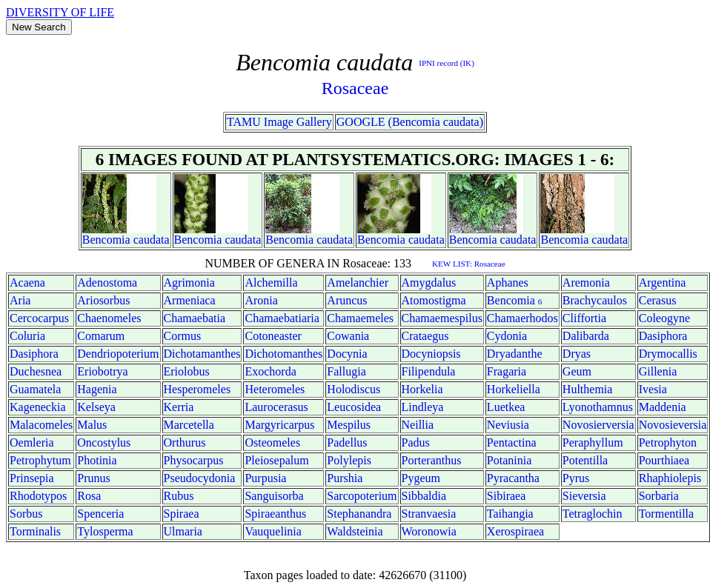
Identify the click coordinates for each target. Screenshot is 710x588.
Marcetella (189, 425)
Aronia (261, 300)
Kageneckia (38, 407)
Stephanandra (359, 514)
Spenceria (100, 514)
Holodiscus (354, 389)
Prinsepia (32, 478)
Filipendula (429, 371)
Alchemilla (271, 283)
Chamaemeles (360, 318)
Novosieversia (673, 425)
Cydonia (507, 336)
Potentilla (585, 460)
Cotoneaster (273, 336)
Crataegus (425, 336)
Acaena (27, 283)
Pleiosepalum (276, 460)
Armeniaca (190, 300)
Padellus (347, 442)
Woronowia (429, 531)
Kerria (179, 407)
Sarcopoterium (362, 496)
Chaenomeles (109, 318)
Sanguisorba (274, 496)
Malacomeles (41, 425)
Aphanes (508, 283)
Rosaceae (355, 88)
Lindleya (423, 407)
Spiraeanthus (275, 514)
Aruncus (347, 300)
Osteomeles (272, 442)
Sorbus (26, 514)
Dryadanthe (515, 354)
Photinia (97, 460)
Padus (416, 442)
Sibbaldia (424, 496)
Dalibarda (586, 336)
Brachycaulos (595, 300)
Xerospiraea (515, 531)
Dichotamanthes (202, 354)
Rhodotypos (38, 496)
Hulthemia (588, 389)
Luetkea (506, 407)
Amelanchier (358, 283)
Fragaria (507, 371)
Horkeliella (514, 389)
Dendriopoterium (118, 354)
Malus (92, 425)
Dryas (577, 354)
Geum (577, 371)
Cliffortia (584, 318)
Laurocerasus (276, 407)
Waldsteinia (355, 531)
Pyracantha (513, 478)
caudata (152, 240)
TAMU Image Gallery (279, 122)
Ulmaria (183, 531)
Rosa (89, 496)
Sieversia (584, 496)
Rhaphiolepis (670, 478)
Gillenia (658, 371)
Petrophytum (40, 460)
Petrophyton (668, 442)
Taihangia (510, 514)
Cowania (348, 336)
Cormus (183, 336)
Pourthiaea (664, 460)
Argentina (663, 283)
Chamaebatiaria (282, 318)
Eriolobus (187, 371)
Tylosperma (105, 531)
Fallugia (346, 371)
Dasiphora (663, 336)
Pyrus (576, 478)
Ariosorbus (103, 300)
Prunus (93, 478)
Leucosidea (354, 407)
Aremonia (586, 283)
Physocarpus (194, 460)
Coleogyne (664, 318)
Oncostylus (104, 442)
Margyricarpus (279, 425)
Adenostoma (107, 283)
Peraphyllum (593, 442)
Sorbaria (659, 496)
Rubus (179, 496)
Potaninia (509, 460)
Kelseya (96, 407)
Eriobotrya (102, 371)
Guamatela (35, 389)
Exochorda (270, 371)
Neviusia (508, 425)
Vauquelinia (273, 531)
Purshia (345, 478)
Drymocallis (668, 354)
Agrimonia (189, 283)
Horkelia (422, 389)
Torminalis (35, 531)
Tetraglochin (593, 514)
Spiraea (182, 514)
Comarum (101, 336)
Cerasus (658, 300)
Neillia (418, 425)
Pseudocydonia (200, 478)
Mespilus (349, 425)
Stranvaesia (429, 514)
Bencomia (106, 240)
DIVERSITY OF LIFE (60, 12)
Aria (20, 300)
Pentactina (512, 442)
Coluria (27, 336)
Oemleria (32, 442)
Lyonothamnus (598, 407)
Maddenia (663, 407)
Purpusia (265, 478)
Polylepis (349, 460)
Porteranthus (432, 460)
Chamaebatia (195, 318)
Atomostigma (434, 300)
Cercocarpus (39, 318)
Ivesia (653, 389)
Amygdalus (429, 283)
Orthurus (185, 442)
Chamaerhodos (522, 318)
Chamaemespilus (442, 318)
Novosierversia (598, 425)
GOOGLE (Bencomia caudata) (410, 122)
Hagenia (97, 389)
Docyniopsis (431, 354)
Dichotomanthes (283, 354)
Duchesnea (36, 371)
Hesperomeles (198, 389)
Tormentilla (666, 514)
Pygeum (421, 478)
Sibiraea (506, 496)
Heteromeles (275, 389)
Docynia (347, 354)
